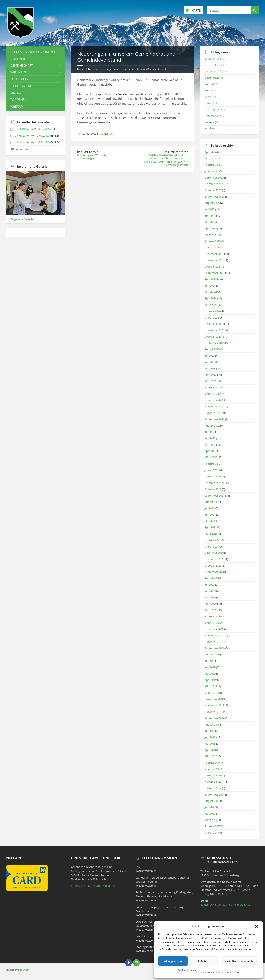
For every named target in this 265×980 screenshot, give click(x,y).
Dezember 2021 (214, 476)
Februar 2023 (213, 387)
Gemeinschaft (22, 65)
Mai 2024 (210, 292)
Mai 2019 (210, 674)
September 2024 (215, 273)
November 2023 (214, 330)
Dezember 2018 (214, 699)
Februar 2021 (213, 540)
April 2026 (211, 152)
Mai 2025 (210, 222)
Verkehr (209, 122)
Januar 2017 (212, 833)
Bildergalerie (21, 86)
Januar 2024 (212, 317)
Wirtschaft (19, 72)
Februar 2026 (213, 165)
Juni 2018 (210, 737)
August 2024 (212, 279)
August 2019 (212, 654)
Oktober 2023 (213, 337)
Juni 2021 (210, 515)
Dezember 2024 (214, 254)
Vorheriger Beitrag (176, 152)
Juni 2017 (210, 807)
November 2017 (214, 782)
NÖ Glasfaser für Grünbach (33, 52)
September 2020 (215, 572)
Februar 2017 (213, 826)
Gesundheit (212, 78)
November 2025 (214, 184)
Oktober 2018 (213, 712)
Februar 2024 (213, 311)
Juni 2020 (210, 591)
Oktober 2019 (213, 642)
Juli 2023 (210, 356)
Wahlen (209, 128)
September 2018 (215, 718)
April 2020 (211, 604)
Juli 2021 (210, 508)
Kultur (208, 90)
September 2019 (215, 648)
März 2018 (211, 756)
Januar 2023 (212, 394)
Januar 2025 (212, 247)
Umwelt (209, 103)
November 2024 (214, 260)
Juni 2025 (210, 216)
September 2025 (215, 196)
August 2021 (212, 502)
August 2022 (212, 425)
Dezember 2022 (214, 400)
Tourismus (19, 79)
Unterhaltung (213, 116)
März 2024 (211, 305)
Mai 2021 (210, 521)
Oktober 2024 (213, 267)
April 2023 (211, 375)
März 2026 (211, 158)
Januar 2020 (212, 623)
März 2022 (211, 457)
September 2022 (215, 419)
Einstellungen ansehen (240, 961)
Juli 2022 (210, 432)
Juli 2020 (210, 585)
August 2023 (212, 349)
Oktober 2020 (213, 565)
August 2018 (212, 725)
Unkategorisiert (214, 109)
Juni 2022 (210, 438)
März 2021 (211, 534)
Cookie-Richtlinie (187, 970)
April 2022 (211, 451)
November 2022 (214, 406)
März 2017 (211, 820)
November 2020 (214, 559)
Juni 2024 (210, 286)
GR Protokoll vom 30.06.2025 (32, 142)
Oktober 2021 (213, 489)
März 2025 (211, 235)
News (91, 69)
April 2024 (211, 298)
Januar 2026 (212, 171)
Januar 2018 (212, 769)
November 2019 (214, 635)
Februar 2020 (213, 616)
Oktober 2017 (213, 788)
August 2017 (212, 801)
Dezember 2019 (214, 629)
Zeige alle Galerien (23, 219)
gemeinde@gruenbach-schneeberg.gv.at (225, 905)
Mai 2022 (210, 445)
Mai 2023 (210, 368)
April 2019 (211, 680)
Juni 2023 (210, 362)
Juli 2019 (210, 661)
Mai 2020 (210, 597)
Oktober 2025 (213, 190)
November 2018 (214, 705)
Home (81, 69)
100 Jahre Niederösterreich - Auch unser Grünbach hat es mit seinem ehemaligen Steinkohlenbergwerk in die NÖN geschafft (166, 160)
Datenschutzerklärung (212, 972)
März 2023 (211, 381)
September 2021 (215, 496)
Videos (16, 93)
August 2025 (212, 203)
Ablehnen (204, 961)
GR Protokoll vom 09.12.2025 (32, 129)
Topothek (18, 99)
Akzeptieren (173, 961)
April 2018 (211, 750)
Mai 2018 (210, 744)
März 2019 (211, 686)
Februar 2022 (213, 464)
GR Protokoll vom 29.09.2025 (32, 135)
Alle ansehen (19, 149)
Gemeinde (106, 134)
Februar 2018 (213, 763)
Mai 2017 (210, 813)
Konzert (209, 84)
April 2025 (211, 228)
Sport (208, 97)
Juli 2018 (210, 731)
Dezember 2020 (214, 553)
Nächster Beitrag (88, 152)
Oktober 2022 (213, 413)
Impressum (233, 972)
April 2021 (211, 527)
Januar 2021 (212, 546)
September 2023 (215, 343)
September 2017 (215, 794)
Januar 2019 (212, 693)
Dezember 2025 (214, 177)
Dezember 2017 (214, 775)
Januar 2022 (212, 470)
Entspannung (213, 59)
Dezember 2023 (214, 324)
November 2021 (214, 483)
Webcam (17, 106)
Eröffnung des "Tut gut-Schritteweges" (92, 157)
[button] (257, 926)
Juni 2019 (210, 667)
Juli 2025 (210, 209)
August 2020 (212, 578)
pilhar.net (24, 970)
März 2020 (211, 610)
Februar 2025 (213, 241)
